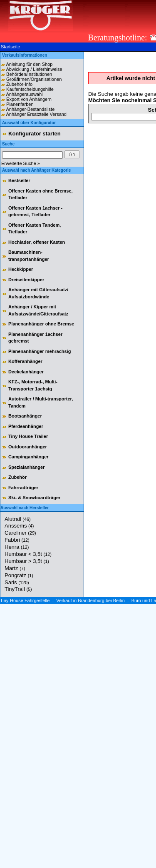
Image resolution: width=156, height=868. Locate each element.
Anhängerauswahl (24, 94)
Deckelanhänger (26, 372)
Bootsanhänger (25, 416)
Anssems (19, 526)
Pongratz (19, 575)
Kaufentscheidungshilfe (30, 89)
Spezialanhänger (26, 467)
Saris (17, 582)
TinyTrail (18, 589)
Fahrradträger (23, 488)
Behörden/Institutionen (29, 74)
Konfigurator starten (35, 134)
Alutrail (18, 519)
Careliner (20, 533)
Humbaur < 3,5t (28, 554)
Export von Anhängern (29, 99)
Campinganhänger (28, 457)
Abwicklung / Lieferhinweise (34, 69)
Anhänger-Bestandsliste (30, 109)
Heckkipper (21, 269)
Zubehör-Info (19, 84)
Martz (15, 568)
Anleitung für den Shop (29, 64)
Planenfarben (20, 104)
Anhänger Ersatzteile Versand (36, 114)
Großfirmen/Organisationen (34, 79)
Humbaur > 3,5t (27, 561)
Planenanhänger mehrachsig (40, 351)
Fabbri (17, 540)
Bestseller (19, 180)
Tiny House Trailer (28, 436)
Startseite (10, 47)
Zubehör (17, 477)
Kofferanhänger (25, 361)
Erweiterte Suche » (21, 163)
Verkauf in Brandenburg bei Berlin (90, 600)
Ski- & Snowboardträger (34, 498)
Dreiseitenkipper (26, 280)
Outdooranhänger (28, 447)
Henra (17, 547)
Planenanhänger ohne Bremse (41, 324)
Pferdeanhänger (26, 426)
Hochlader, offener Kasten (37, 242)
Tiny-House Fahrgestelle (25, 600)
